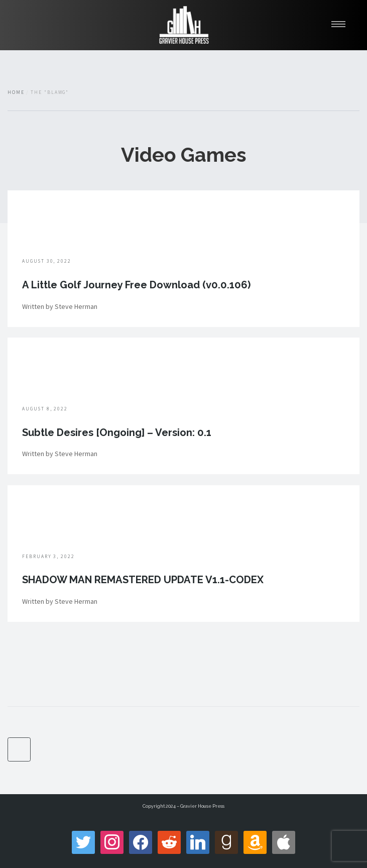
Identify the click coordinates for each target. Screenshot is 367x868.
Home (16, 92)
